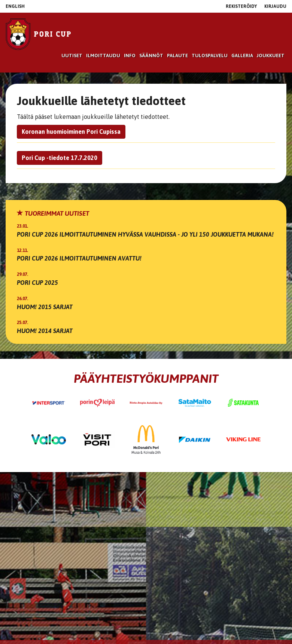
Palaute (177, 56)
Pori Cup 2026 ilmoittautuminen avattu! (79, 258)
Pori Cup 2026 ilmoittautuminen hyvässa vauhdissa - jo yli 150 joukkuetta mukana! (145, 234)
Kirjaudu (275, 6)
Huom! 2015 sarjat (45, 307)
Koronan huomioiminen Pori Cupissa (71, 132)
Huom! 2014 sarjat (45, 331)
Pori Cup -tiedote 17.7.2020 (60, 158)
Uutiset (72, 56)
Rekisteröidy (241, 6)
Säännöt (151, 56)
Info (130, 56)
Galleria (242, 56)
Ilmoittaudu (103, 56)
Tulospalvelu (210, 56)
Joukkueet (271, 56)
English (15, 6)
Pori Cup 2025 (37, 283)
